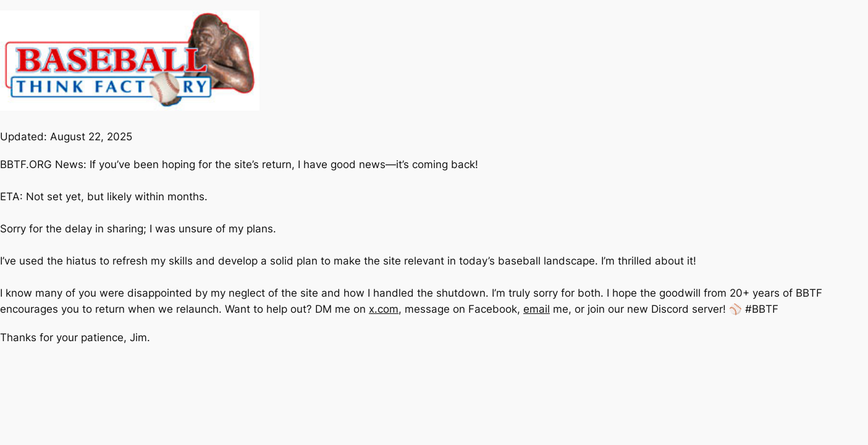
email (537, 309)
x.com (384, 309)
